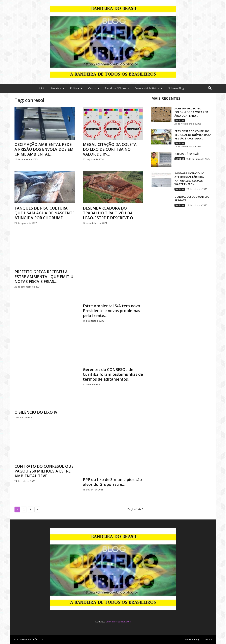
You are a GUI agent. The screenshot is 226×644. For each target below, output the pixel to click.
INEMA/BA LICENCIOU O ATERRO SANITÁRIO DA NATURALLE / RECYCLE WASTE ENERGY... (189, 179)
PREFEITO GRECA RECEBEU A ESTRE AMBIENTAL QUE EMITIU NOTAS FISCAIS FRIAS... (44, 277)
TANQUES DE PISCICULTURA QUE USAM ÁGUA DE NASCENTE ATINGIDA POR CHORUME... (44, 213)
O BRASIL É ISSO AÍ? (187, 154)
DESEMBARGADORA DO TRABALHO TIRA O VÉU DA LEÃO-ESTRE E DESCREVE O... (109, 213)
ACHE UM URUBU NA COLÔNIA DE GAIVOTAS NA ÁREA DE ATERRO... (191, 112)
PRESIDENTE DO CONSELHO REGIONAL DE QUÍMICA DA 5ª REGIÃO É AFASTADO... (193, 135)
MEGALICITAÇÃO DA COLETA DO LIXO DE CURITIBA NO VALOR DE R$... (110, 149)
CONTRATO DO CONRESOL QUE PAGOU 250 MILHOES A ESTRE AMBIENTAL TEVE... (44, 471)
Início (42, 88)
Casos (94, 88)
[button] (210, 88)
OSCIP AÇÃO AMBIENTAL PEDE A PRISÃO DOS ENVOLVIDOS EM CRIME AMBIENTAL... (44, 149)
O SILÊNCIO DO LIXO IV (36, 412)
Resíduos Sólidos (117, 88)
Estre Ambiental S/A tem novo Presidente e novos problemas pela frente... (111, 311)
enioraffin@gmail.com (118, 622)
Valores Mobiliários (149, 88)
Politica (76, 88)
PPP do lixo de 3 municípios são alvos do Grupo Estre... (112, 482)
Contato (208, 639)
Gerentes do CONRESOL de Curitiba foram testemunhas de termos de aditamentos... (113, 374)
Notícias (58, 88)
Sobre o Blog (176, 88)
